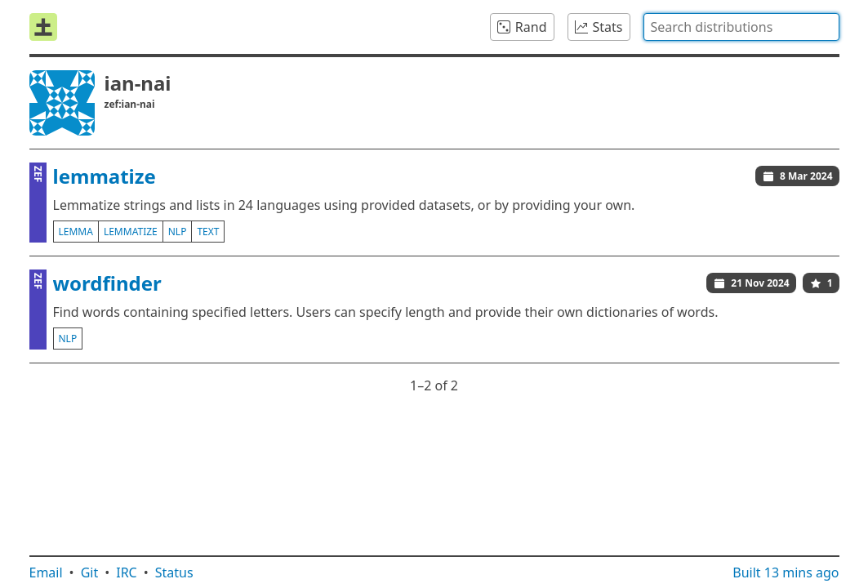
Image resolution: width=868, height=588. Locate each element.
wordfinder (107, 283)
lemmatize (105, 176)
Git (90, 572)
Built (786, 572)
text (208, 232)
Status (174, 572)
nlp (178, 232)
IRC (127, 572)
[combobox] (741, 27)
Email (46, 572)
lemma (76, 232)
